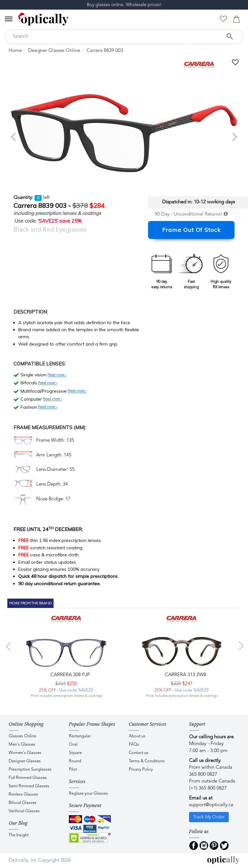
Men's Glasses (22, 745)
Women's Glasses (25, 753)
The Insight (19, 835)
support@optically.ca (211, 805)
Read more (57, 375)
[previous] (14, 137)
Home (15, 51)
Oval (73, 745)
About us (137, 736)
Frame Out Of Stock (191, 230)
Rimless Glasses (23, 794)
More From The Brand (31, 603)
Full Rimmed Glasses (28, 778)
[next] (234, 137)
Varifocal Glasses (24, 811)
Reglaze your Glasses (88, 794)
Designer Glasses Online (54, 51)
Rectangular (80, 736)
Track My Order (209, 817)
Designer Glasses (25, 761)
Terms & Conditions (147, 761)
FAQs (134, 745)
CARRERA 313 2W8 (185, 675)
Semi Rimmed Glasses (29, 786)
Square (75, 753)
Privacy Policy (141, 770)
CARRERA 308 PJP (70, 675)
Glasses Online (22, 736)
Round (75, 761)
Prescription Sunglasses (30, 770)
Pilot (73, 770)
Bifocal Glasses (23, 803)
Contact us (139, 753)
